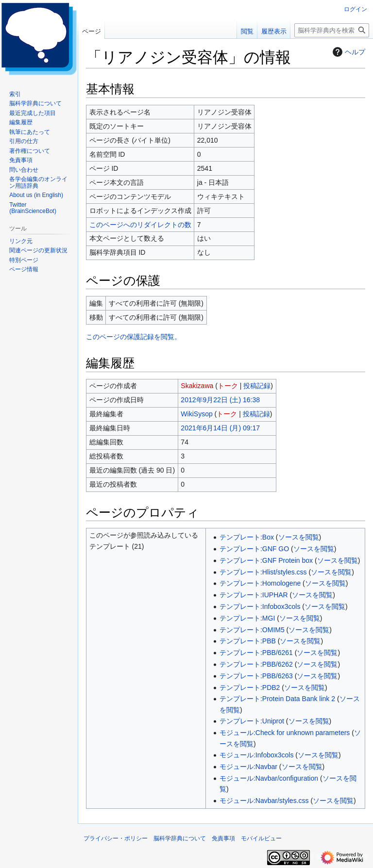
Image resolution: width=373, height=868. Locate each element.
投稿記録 (257, 386)
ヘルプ (348, 52)
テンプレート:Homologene (260, 583)
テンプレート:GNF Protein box (266, 560)
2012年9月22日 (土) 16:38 (220, 400)
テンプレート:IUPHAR (254, 595)
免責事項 (223, 838)
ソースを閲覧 (299, 537)
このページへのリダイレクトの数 (140, 225)
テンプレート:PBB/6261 (256, 653)
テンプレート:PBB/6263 (256, 676)
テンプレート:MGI (247, 618)
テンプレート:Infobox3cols (260, 606)
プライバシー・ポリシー (116, 838)
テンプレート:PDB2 (250, 688)
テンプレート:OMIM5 (252, 630)
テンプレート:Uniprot (252, 721)
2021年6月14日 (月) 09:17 (220, 428)
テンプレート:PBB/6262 (256, 664)
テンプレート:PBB (248, 641)
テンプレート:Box (247, 537)
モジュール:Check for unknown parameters (285, 733)
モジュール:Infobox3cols (257, 755)
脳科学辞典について (180, 838)
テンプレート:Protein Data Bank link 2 (277, 699)
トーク (228, 386)
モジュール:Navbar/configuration (269, 778)
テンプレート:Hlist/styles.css (263, 572)
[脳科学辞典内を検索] (332, 30)
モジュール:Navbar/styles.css (264, 801)
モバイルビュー (261, 838)
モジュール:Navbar (248, 767)
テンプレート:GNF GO (254, 549)
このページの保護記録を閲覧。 (134, 337)
